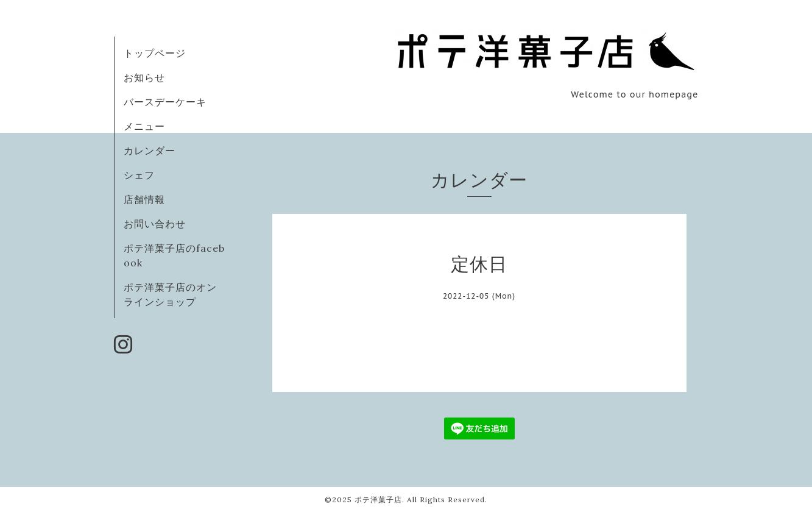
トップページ (155, 53)
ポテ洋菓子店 (378, 500)
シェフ (139, 175)
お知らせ (144, 77)
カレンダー (150, 151)
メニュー (144, 126)
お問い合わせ (155, 224)
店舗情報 (144, 199)
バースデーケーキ (165, 102)
